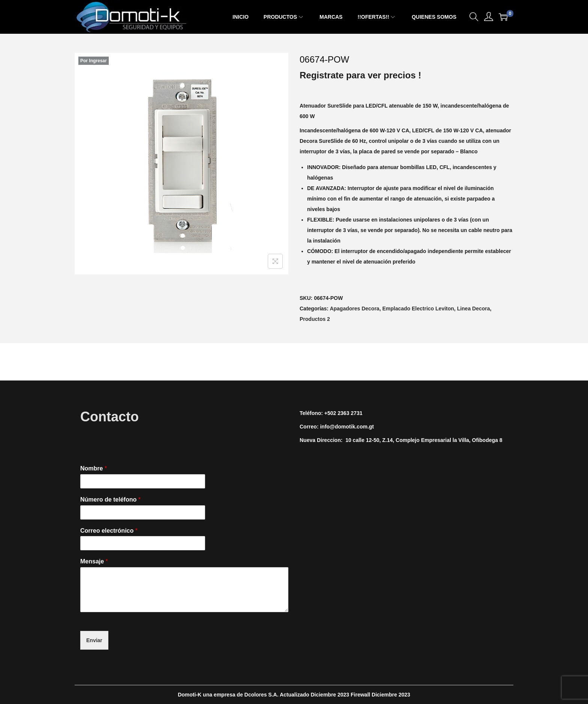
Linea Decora (474, 309)
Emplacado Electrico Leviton (418, 309)
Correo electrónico (109, 531)
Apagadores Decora (354, 309)
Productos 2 (315, 319)
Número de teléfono (110, 500)
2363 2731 (350, 413)
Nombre (94, 468)
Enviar (94, 640)
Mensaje (94, 561)
